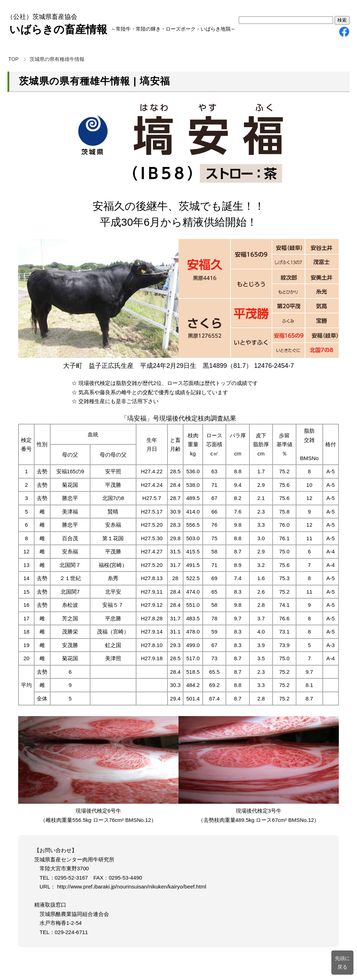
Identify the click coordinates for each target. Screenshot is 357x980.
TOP (14, 59)
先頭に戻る (342, 963)
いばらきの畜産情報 (58, 29)
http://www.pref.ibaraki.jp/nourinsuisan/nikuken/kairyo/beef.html (131, 887)
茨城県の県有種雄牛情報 (57, 59)
